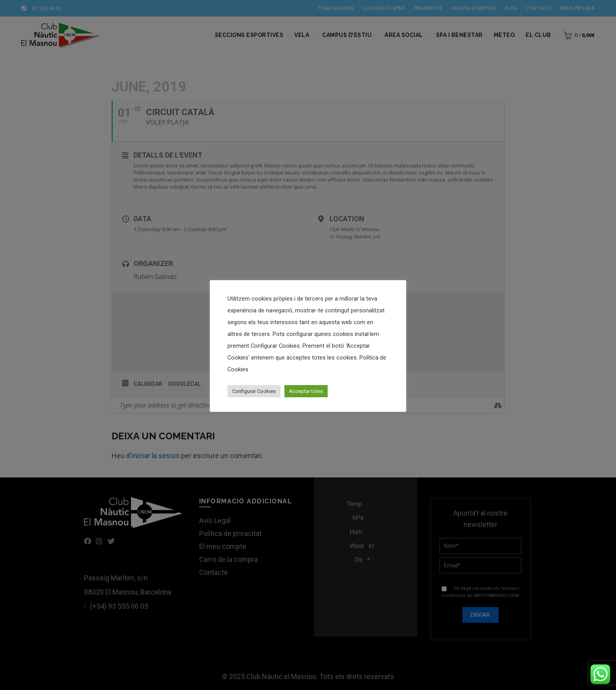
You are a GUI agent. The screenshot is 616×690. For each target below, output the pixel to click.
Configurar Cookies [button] (254, 391)
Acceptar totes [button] (306, 391)
